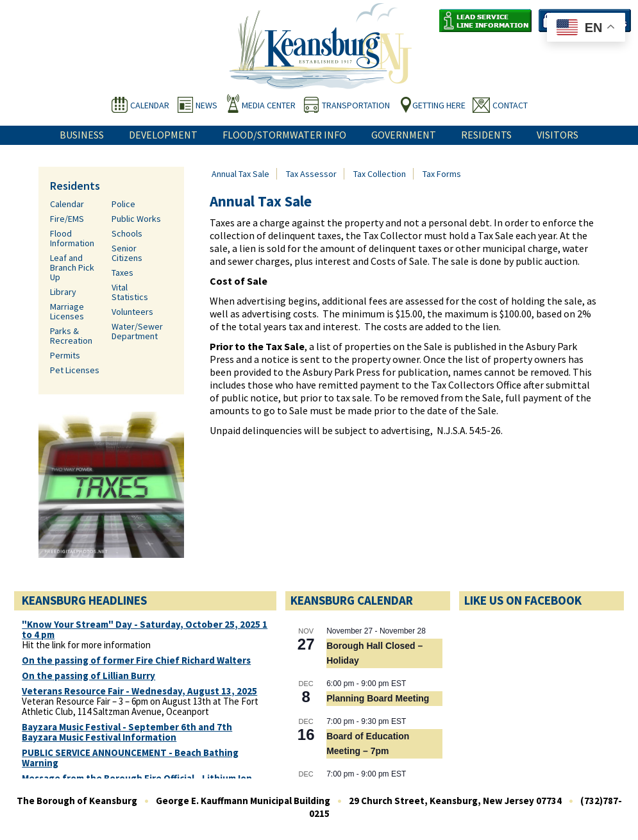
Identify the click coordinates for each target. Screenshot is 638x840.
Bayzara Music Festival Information (99, 737)
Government (404, 135)
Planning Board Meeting (378, 698)
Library (63, 292)
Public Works (136, 219)
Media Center (269, 105)
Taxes (122, 273)
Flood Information (72, 238)
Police (123, 204)
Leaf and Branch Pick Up (72, 267)
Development (163, 135)
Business (82, 135)
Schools (127, 233)
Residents (486, 135)
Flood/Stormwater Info (284, 135)
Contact (510, 105)
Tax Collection (380, 174)
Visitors (558, 135)
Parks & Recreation (71, 336)
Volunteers (132, 312)
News (206, 105)
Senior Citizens (127, 253)
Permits (65, 355)
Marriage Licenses (67, 311)
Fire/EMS (67, 219)
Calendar (150, 105)
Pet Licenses (75, 370)
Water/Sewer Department (137, 331)
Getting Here (439, 105)
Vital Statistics (130, 292)
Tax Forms (442, 174)
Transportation (356, 105)
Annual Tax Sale (240, 174)
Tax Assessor (311, 174)
